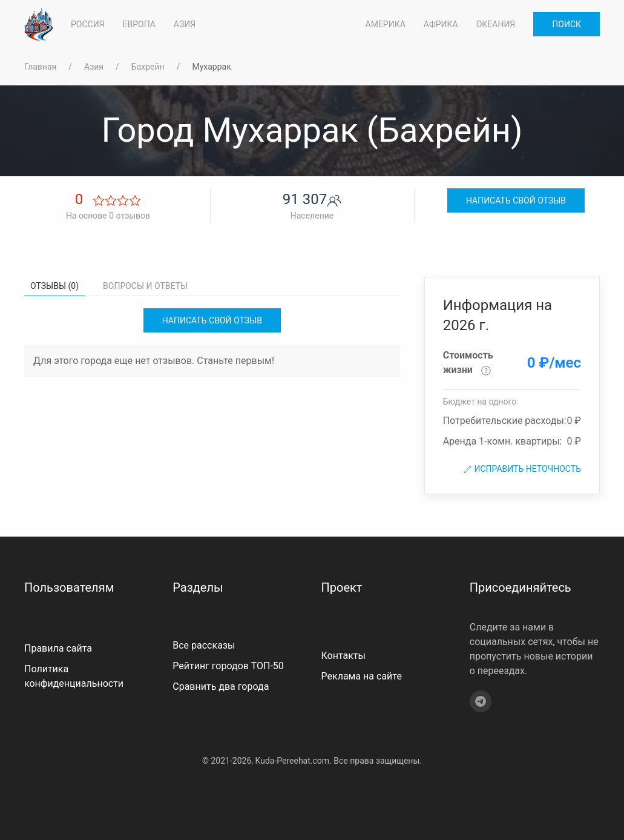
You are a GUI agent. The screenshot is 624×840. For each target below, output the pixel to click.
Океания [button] (496, 24)
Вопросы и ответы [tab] (145, 286)
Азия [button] (185, 24)
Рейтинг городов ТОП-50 (228, 666)
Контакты (343, 656)
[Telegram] (481, 701)
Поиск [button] (567, 24)
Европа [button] (139, 24)
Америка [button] (386, 24)
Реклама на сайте (362, 676)
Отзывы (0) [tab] (54, 286)
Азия (94, 67)
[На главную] (38, 24)
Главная (40, 67)
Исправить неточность (522, 469)
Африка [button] (441, 24)
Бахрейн (148, 67)
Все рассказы (204, 645)
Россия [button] (88, 24)
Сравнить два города (221, 686)
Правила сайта (58, 648)
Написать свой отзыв (516, 200)
